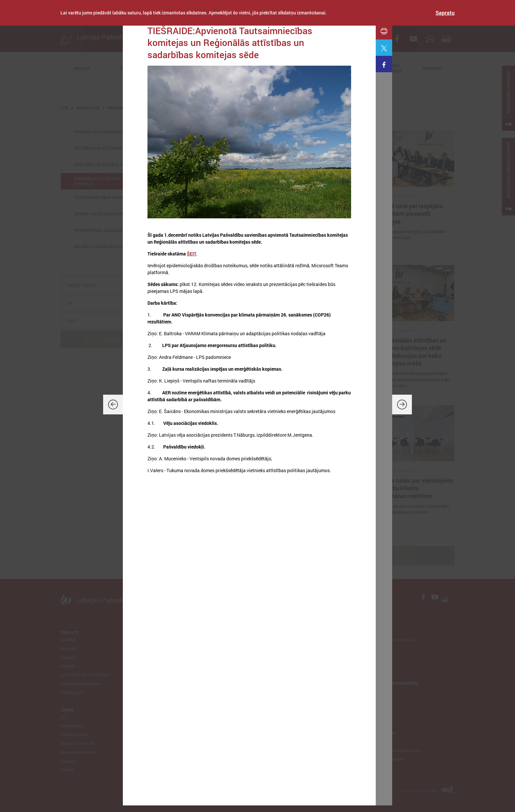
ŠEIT (191, 254)
